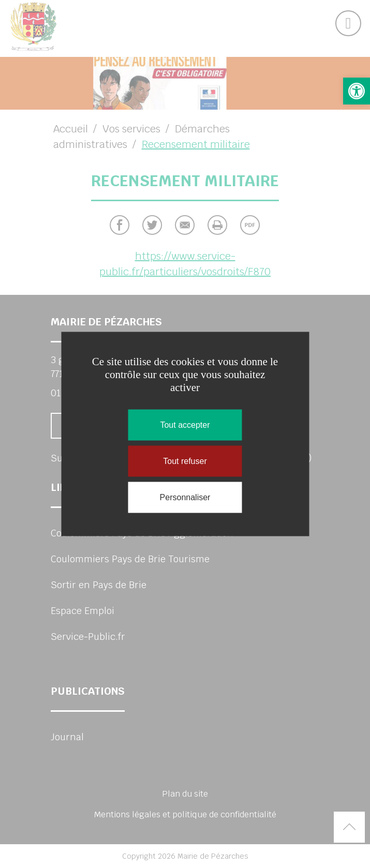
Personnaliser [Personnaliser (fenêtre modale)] (185, 497)
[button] (357, 91)
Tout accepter (185, 425)
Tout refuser (185, 461)
